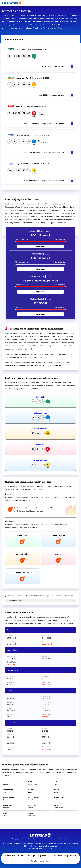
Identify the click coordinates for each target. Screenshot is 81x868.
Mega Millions (40, 460)
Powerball (40, 445)
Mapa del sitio (70, 856)
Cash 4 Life (41, 397)
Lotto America (40, 413)
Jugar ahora (41, 246)
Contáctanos (10, 856)
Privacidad (58, 856)
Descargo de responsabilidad (39, 856)
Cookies (21, 856)
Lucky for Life (41, 429)
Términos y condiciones (40, 861)
